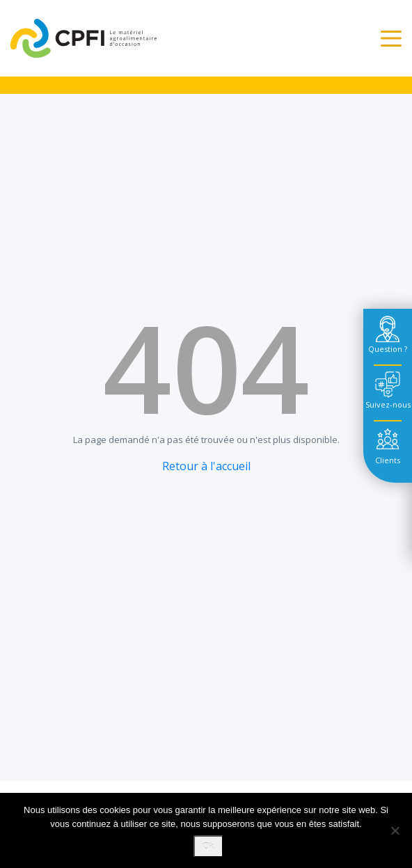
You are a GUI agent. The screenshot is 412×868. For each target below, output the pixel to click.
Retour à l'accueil (206, 466)
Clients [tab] (388, 460)
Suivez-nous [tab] (388, 404)
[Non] (395, 830)
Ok (208, 846)
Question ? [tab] (388, 349)
